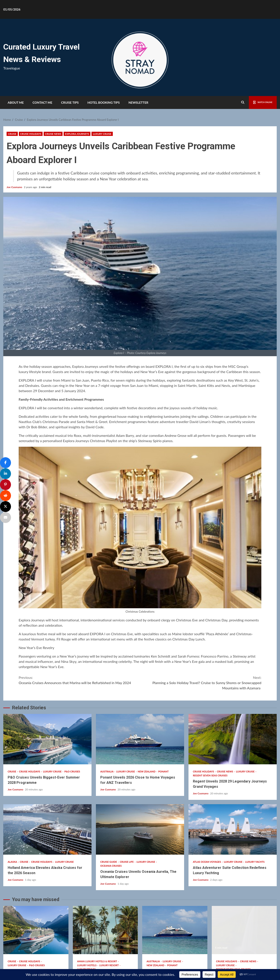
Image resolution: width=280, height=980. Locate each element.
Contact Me (42, 102)
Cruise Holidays (31, 134)
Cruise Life (127, 788)
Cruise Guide (109, 788)
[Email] (5, 518)
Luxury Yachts (255, 788)
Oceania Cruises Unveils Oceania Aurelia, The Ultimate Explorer (140, 756)
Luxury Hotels (87, 892)
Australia (107, 698)
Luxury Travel (87, 896)
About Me (16, 102)
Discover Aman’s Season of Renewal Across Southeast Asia (105, 856)
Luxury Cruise (102, 134)
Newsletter (138, 102)
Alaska (13, 788)
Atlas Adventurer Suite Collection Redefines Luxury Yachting (233, 756)
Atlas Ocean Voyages (207, 788)
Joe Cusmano (15, 187)
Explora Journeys (77, 134)
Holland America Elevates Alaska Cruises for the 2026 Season (47, 756)
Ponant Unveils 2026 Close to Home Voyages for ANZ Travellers (140, 666)
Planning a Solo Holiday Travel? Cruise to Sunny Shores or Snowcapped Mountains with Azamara (201, 609)
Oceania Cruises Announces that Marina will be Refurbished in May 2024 (79, 606)
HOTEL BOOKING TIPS (104, 102)
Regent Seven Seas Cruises (210, 702)
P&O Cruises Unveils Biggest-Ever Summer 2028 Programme (47, 666)
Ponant (163, 698)
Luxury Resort (109, 892)
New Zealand (147, 698)
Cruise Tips (70, 102)
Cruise (12, 134)
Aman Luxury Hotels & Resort (97, 888)
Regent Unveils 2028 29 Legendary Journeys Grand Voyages (233, 666)
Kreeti (154, 953)
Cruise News (53, 134)
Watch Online (258, 102)
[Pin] (5, 485)
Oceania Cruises (111, 792)
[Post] (5, 507)
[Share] (5, 463)
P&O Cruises (72, 698)
